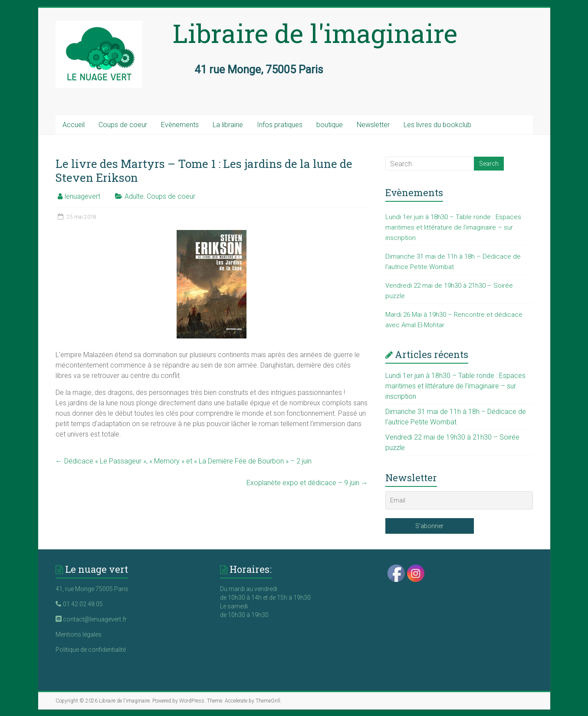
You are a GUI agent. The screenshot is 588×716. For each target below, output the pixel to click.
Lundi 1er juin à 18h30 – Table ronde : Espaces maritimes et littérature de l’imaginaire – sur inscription (453, 227)
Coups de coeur (123, 125)
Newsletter (373, 125)
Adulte (134, 196)
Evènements (180, 125)
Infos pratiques (280, 125)
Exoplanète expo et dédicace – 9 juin (307, 483)
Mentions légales (79, 634)
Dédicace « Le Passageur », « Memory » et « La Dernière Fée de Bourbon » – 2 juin (184, 461)
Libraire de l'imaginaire (315, 33)
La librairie (228, 125)
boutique (330, 125)
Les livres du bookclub (437, 125)
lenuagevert (82, 196)
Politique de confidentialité (91, 650)
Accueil (74, 125)
